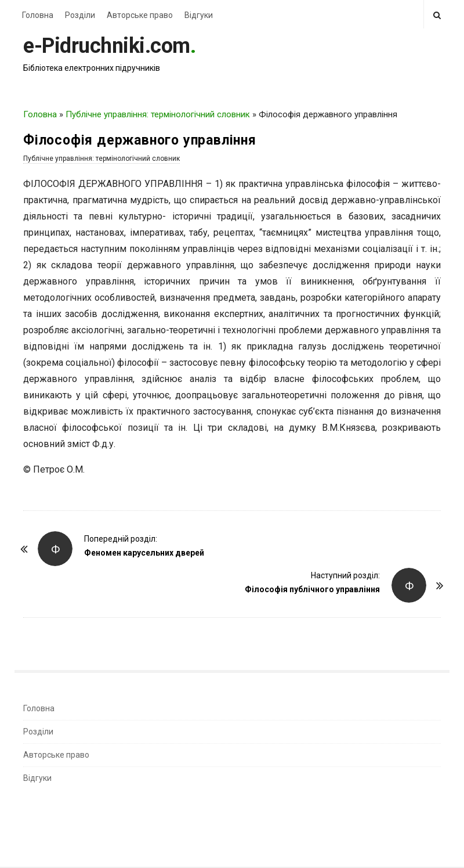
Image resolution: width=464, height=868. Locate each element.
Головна (38, 15)
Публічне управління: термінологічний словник (158, 114)
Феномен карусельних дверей (144, 553)
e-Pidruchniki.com (107, 46)
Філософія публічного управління (312, 589)
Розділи (80, 15)
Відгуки (199, 15)
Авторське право (140, 15)
